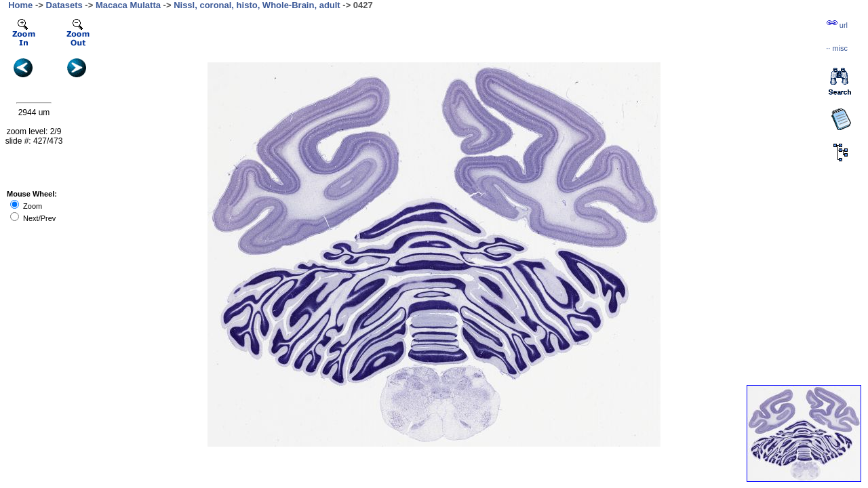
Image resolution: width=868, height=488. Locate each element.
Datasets (64, 5)
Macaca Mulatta (128, 5)
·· (837, 48)
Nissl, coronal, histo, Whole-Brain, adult (257, 5)
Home (20, 5)
